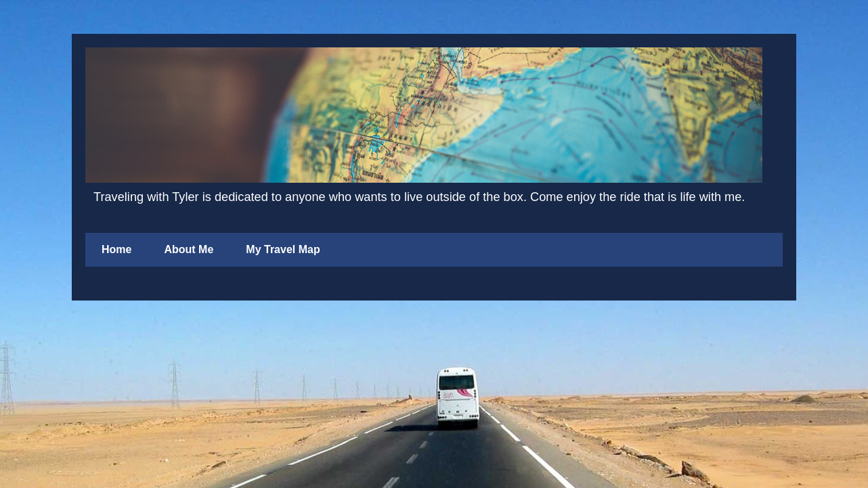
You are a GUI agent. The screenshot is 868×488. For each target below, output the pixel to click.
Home (116, 249)
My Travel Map (283, 249)
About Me (189, 249)
